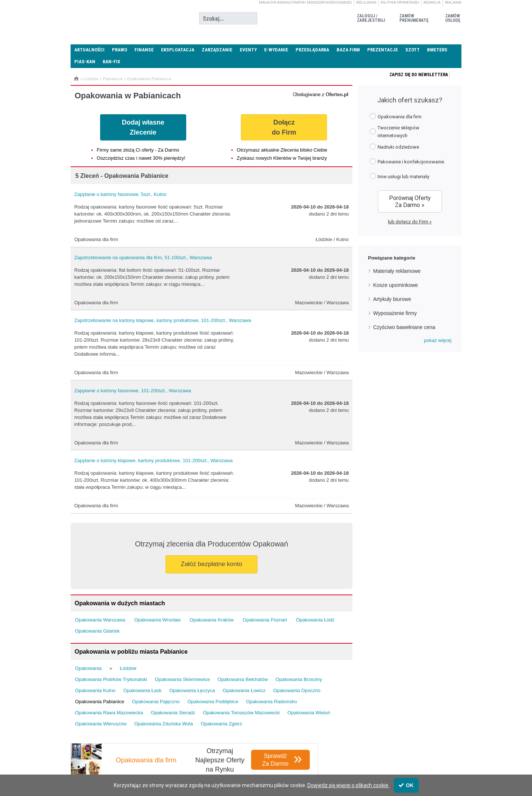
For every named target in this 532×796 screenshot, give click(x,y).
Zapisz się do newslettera (419, 75)
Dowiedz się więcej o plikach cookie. (348, 785)
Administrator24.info (126, 18)
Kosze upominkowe (395, 285)
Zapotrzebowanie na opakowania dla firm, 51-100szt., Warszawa (143, 258)
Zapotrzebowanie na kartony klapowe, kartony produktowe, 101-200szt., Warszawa (163, 320)
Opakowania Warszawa (100, 620)
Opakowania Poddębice (213, 702)
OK (406, 785)
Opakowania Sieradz (173, 713)
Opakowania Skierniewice (182, 679)
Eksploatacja (178, 50)
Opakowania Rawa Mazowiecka (109, 713)
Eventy (248, 50)
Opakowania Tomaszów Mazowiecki (241, 713)
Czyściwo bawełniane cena (404, 327)
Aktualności (89, 50)
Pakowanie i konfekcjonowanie (407, 161)
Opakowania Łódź (315, 620)
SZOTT (412, 50)
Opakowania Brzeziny (299, 679)
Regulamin (366, 3)
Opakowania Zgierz (221, 724)
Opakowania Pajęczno (156, 702)
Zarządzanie (217, 50)
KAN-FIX (111, 62)
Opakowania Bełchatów (243, 679)
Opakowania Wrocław (157, 620)
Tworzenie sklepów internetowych (395, 132)
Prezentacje (383, 50)
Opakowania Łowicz (244, 690)
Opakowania (88, 668)
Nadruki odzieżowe (394, 147)
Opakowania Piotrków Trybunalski (111, 679)
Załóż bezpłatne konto (211, 564)
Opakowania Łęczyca (192, 690)
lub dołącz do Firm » (410, 222)
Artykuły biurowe (392, 299)
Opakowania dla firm (396, 116)
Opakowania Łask (142, 690)
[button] (438, 341)
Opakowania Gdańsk (97, 631)
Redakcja (432, 3)
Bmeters (437, 50)
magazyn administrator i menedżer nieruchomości (306, 3)
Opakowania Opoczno (297, 690)
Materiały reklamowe (397, 271)
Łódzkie (91, 79)
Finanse (144, 50)
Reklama (453, 3)
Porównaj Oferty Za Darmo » (410, 201)
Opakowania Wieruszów (101, 724)
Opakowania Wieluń (309, 713)
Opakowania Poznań (265, 620)
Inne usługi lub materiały (400, 176)
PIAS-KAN (85, 62)
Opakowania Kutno (95, 690)
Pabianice (113, 79)
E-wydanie (276, 50)
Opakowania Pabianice (149, 79)
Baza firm (348, 50)
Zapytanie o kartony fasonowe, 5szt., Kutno (120, 194)
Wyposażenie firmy (395, 313)
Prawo (120, 50)
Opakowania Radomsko (272, 702)
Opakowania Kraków (212, 620)
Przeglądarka (312, 50)
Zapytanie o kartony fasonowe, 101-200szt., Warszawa (133, 391)
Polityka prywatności (400, 3)
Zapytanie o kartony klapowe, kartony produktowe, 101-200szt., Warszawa (154, 460)
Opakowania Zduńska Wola (163, 724)
